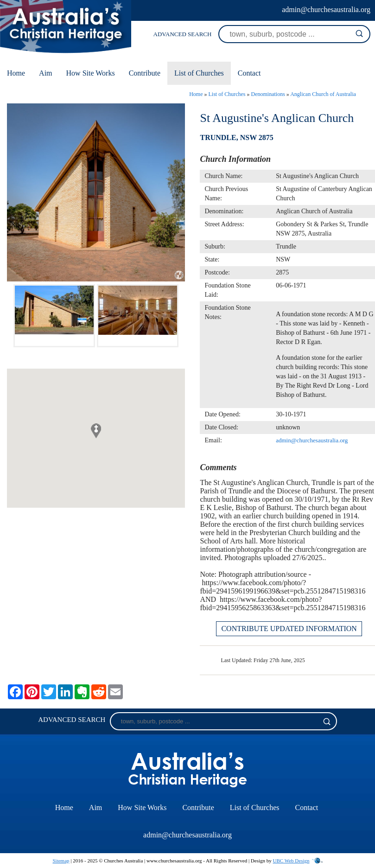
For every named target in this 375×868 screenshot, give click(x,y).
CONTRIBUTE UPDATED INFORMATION (289, 629)
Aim (45, 73)
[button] (96, 431)
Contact (249, 73)
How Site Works (91, 73)
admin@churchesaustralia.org (326, 10)
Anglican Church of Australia (323, 94)
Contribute (145, 73)
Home (16, 73)
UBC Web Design (291, 861)
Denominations (268, 94)
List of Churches (199, 73)
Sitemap (61, 861)
